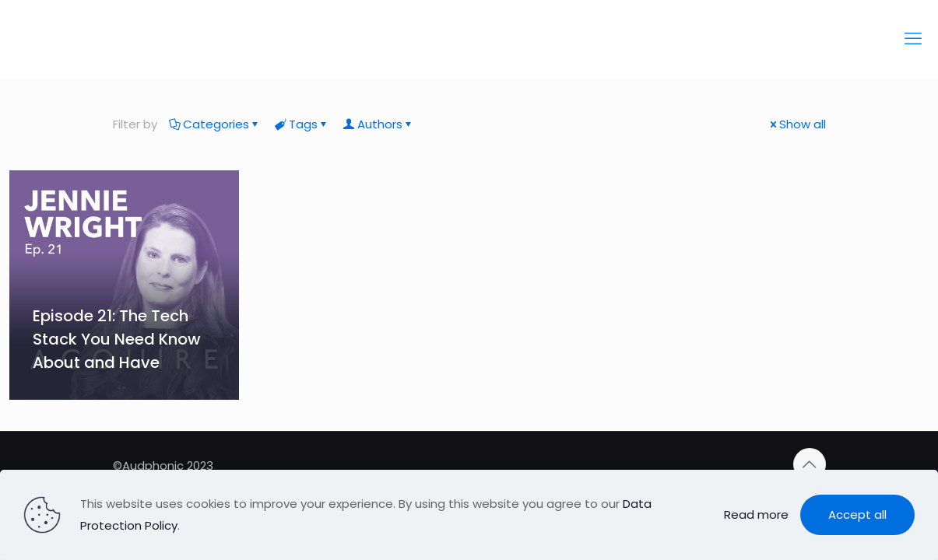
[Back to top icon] (810, 464)
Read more (756, 514)
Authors (379, 124)
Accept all (857, 514)
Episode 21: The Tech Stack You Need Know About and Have (117, 339)
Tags (302, 124)
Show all (797, 124)
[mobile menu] (913, 39)
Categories (215, 124)
